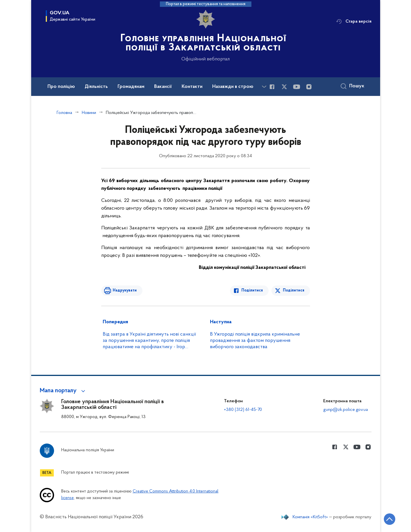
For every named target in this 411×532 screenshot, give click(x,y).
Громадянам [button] (131, 87)
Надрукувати (125, 290)
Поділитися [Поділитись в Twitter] (294, 290)
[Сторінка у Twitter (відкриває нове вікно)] (284, 87)
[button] (63, 391)
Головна (64, 113)
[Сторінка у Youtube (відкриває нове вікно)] (297, 87)
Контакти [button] (192, 87)
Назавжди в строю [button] (233, 87)
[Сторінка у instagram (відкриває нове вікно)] (309, 87)
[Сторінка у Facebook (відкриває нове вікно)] (272, 87)
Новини (89, 113)
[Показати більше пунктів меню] (264, 87)
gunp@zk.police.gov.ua (346, 410)
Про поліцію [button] (61, 87)
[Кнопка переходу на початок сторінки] (390, 519)
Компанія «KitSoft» (310, 517)
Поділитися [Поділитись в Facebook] (252, 290)
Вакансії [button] (163, 87)
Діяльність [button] (96, 87)
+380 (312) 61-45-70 (243, 410)
